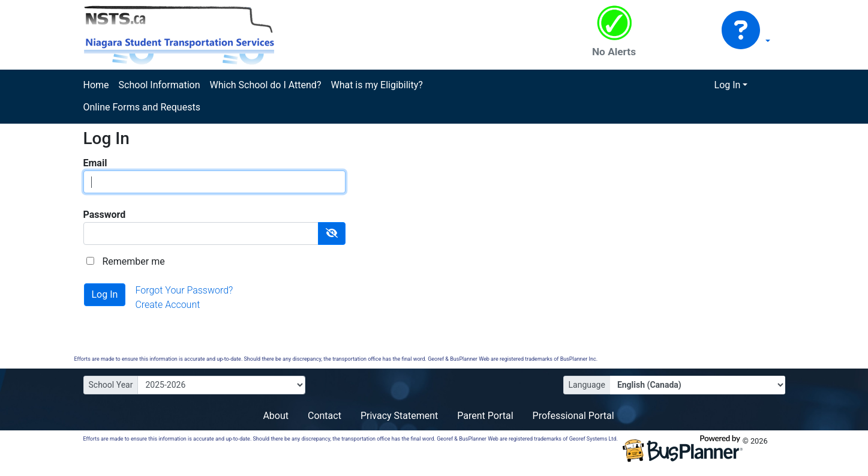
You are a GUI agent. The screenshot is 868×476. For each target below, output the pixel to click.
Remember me (133, 261)
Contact (325, 416)
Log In (728, 85)
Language (587, 385)
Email (95, 163)
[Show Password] (332, 233)
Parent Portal (485, 416)
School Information (160, 85)
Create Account (167, 305)
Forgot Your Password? (184, 290)
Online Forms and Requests (142, 107)
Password (105, 215)
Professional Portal (573, 416)
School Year (111, 385)
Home (96, 85)
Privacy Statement (399, 416)
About (276, 416)
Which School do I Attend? (265, 85)
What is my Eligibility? (376, 85)
